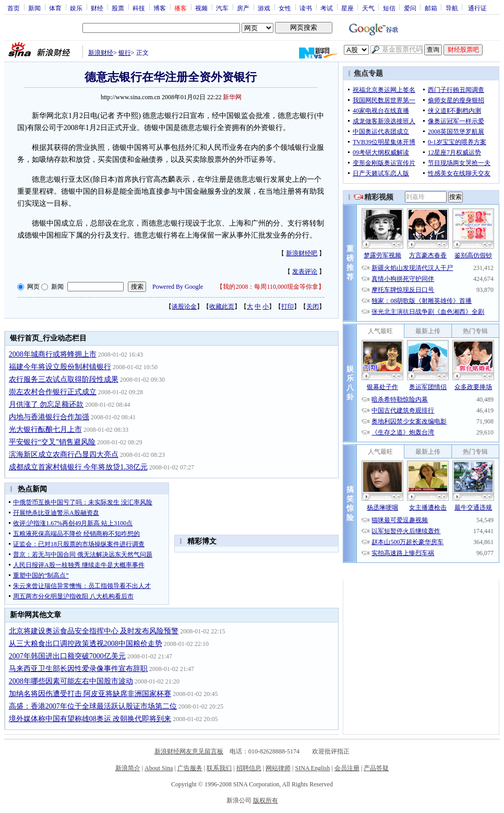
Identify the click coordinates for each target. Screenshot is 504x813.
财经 (97, 8)
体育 (55, 8)
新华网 (232, 97)
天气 (368, 8)
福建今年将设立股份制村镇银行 (60, 367)
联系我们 (219, 768)
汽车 (222, 8)
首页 (14, 8)
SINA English (312, 768)
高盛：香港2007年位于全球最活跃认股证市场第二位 (93, 706)
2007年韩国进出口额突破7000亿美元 (67, 656)
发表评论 (305, 272)
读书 (306, 8)
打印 (287, 307)
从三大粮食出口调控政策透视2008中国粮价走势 (86, 644)
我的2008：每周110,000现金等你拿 (271, 287)
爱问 (410, 8)
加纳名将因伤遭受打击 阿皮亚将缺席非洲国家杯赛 (90, 694)
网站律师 (278, 768)
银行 (125, 53)
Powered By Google (178, 287)
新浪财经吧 (302, 253)
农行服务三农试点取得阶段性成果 (64, 379)
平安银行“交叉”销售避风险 (52, 442)
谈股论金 (184, 307)
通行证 (477, 8)
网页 (33, 287)
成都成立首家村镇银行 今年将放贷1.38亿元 (78, 467)
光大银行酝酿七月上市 (45, 429)
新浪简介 (128, 768)
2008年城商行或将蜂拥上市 (53, 354)
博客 (160, 8)
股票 (118, 8)
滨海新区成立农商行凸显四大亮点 (64, 455)
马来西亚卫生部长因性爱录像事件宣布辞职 (78, 669)
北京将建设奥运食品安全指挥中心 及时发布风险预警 (94, 631)
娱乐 (76, 8)
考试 (327, 8)
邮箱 (431, 8)
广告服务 (190, 768)
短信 (389, 8)
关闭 (313, 307)
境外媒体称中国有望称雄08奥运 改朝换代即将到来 (90, 719)
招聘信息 (249, 768)
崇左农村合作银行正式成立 (53, 392)
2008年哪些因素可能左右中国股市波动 (71, 681)
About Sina (159, 768)
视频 (201, 8)
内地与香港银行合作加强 (49, 417)
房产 (243, 8)
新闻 (34, 8)
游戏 (264, 8)
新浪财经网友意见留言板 (189, 751)
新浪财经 (101, 53)
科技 (139, 8)
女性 (285, 8)
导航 (452, 8)
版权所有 (266, 800)
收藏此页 (222, 307)
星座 (347, 8)
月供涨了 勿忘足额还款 (46, 404)
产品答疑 (376, 768)
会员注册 (347, 768)
